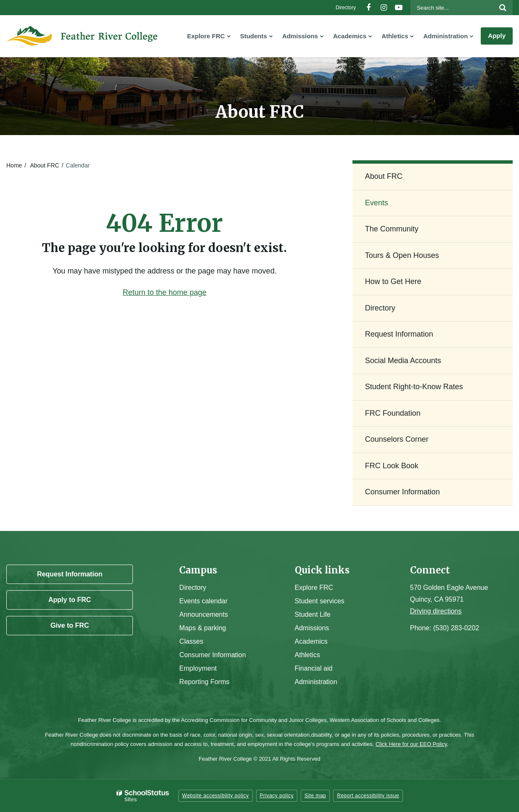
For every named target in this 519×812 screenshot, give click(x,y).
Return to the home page (165, 292)
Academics (311, 641)
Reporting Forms (204, 682)
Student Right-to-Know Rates (414, 387)
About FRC (44, 165)
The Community (392, 229)
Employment (198, 668)
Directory (346, 8)
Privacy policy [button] (277, 796)
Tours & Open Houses (402, 255)
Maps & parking (203, 628)
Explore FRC (314, 588)
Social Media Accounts (403, 361)
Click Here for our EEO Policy (411, 744)
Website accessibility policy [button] (216, 796)
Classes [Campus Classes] (191, 641)
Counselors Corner (397, 439)
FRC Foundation (393, 413)
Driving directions (436, 611)
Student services (320, 601)
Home (14, 165)
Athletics (307, 655)
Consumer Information (402, 492)
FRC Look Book (392, 466)
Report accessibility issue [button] (368, 796)
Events (377, 203)
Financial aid (314, 668)
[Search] (503, 8)
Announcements (204, 614)
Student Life (313, 614)
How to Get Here (393, 281)
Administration (316, 682)
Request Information (399, 334)
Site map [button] (315, 796)
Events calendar (203, 601)
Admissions (312, 628)
